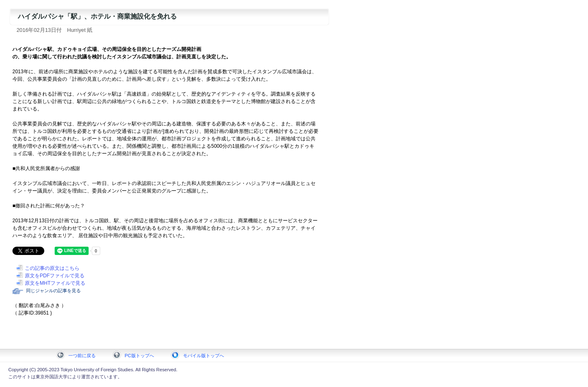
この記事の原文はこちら (52, 268)
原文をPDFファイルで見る (55, 276)
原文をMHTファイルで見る (55, 283)
